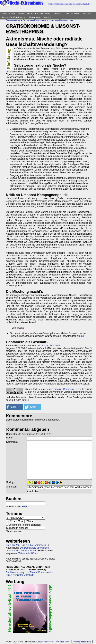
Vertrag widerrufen (82, 642)
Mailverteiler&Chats (28, 553)
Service (47, 18)
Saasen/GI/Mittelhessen (14, 18)
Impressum (48, 642)
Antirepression (25, 14)
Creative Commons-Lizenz (68, 389)
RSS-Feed (65, 642)
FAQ (57, 642)
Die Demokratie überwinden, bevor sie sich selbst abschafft (28, 549)
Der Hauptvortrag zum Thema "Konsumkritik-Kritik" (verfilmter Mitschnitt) (29, 574)
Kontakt (40, 642)
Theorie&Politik (71, 14)
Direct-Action (8, 14)
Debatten (87, 14)
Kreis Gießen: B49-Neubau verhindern (26, 545)
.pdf (82, 336)
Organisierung (43, 14)
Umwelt (57, 14)
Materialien (35, 18)
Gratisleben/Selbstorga (34, 20)
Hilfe (24, 507)
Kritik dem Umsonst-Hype (61, 20)
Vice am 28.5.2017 (50, 346)
